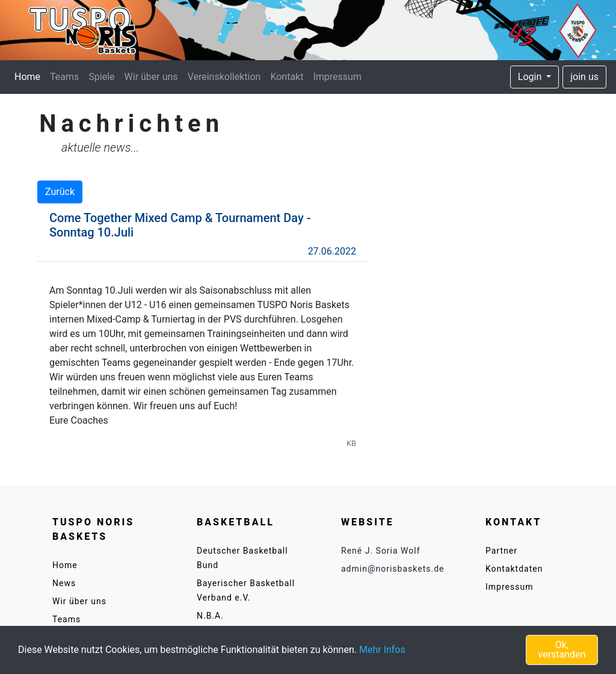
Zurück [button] (60, 192)
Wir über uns (151, 77)
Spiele (101, 77)
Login (531, 77)
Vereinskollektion (224, 77)
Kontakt (287, 77)
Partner (501, 551)
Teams (64, 77)
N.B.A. (210, 616)
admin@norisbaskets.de (393, 569)
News (64, 583)
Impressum (337, 77)
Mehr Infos (382, 650)
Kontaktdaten (514, 569)
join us (584, 77)
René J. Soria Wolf (381, 551)
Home (30, 76)
